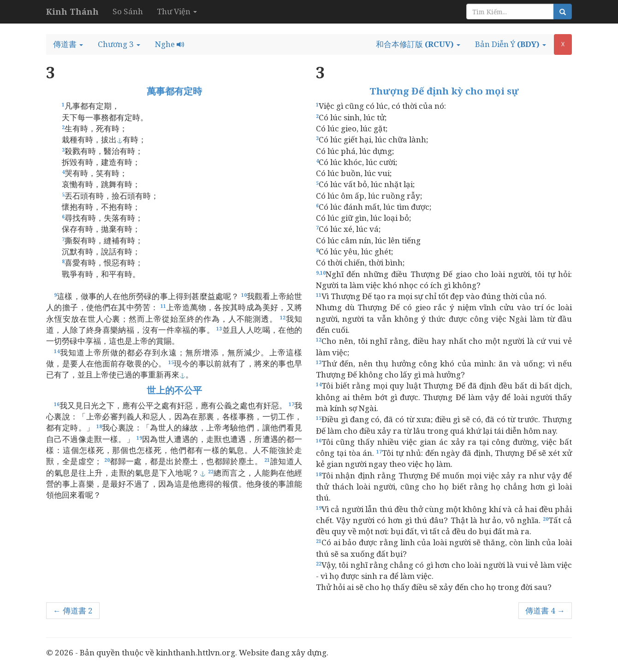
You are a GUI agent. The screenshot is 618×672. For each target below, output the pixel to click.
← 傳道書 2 (73, 610)
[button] (68, 44)
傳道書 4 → (545, 610)
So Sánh (128, 11)
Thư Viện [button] (177, 11)
